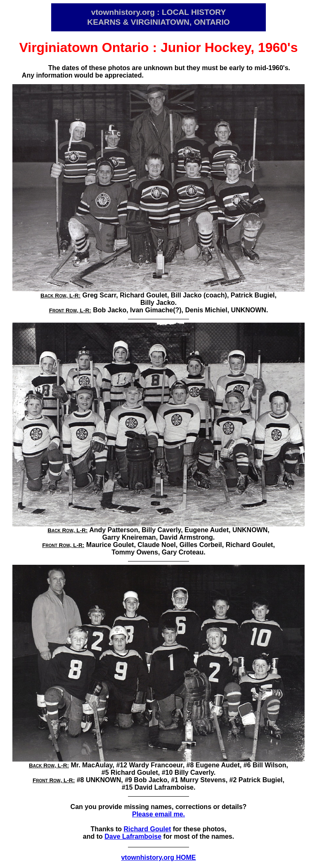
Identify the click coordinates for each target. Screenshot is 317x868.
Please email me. (158, 814)
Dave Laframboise (133, 836)
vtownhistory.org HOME (158, 857)
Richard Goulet (148, 829)
